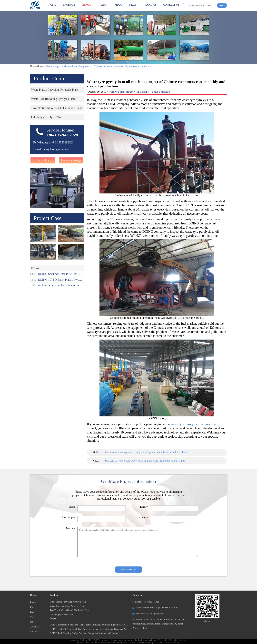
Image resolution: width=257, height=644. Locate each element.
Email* (144, 507)
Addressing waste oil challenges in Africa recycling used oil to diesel (79, 285)
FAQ (103, 5)
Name (72, 507)
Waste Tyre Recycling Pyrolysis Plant (67, 606)
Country (143, 518)
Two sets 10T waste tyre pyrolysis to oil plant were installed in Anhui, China (145, 461)
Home (33, 66)
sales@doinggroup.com (56, 149)
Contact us (138, 595)
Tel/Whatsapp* (67, 518)
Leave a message (71, 160)
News (133, 5)
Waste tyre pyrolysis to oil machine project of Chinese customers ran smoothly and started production (99, 66)
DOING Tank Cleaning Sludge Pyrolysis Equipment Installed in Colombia (84, 633)
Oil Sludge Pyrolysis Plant (62, 615)
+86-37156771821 (151, 602)
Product (69, 5)
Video (118, 5)
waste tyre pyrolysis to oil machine (193, 424)
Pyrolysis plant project (121, 92)
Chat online (43, 160)
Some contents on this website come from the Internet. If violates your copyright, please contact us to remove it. (128, 643)
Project (87, 5)
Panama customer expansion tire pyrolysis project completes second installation (146, 452)
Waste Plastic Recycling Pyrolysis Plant (68, 602)
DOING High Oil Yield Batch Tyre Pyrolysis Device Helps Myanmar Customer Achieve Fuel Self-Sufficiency (101, 629)
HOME (52, 5)
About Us (150, 5)
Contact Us (171, 5)
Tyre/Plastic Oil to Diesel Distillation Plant (70, 610)
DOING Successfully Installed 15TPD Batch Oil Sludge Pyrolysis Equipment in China (90, 625)
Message (71, 528)
